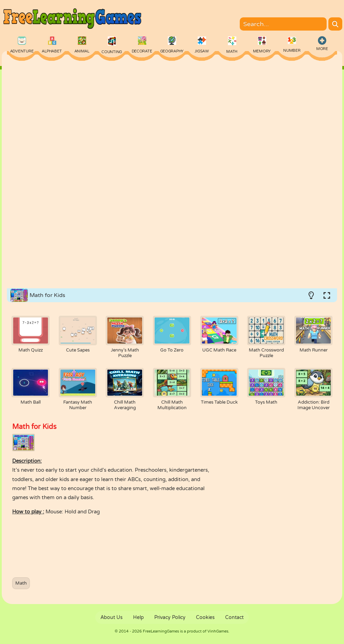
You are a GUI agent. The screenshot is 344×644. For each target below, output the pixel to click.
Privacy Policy (170, 617)
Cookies (205, 617)
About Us (112, 617)
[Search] (335, 24)
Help (138, 617)
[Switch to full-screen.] (327, 295)
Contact (234, 617)
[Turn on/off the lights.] (311, 295)
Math (21, 583)
